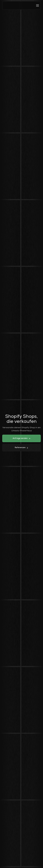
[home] (6, 5)
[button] (37, 5)
